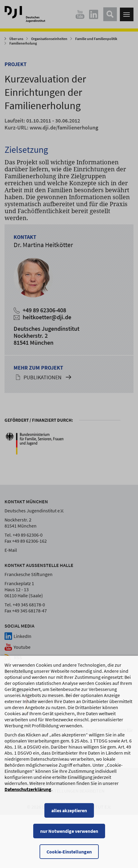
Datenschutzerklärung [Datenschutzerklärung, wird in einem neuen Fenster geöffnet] (28, 794)
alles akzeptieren (69, 816)
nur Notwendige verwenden (69, 836)
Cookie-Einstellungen (69, 857)
